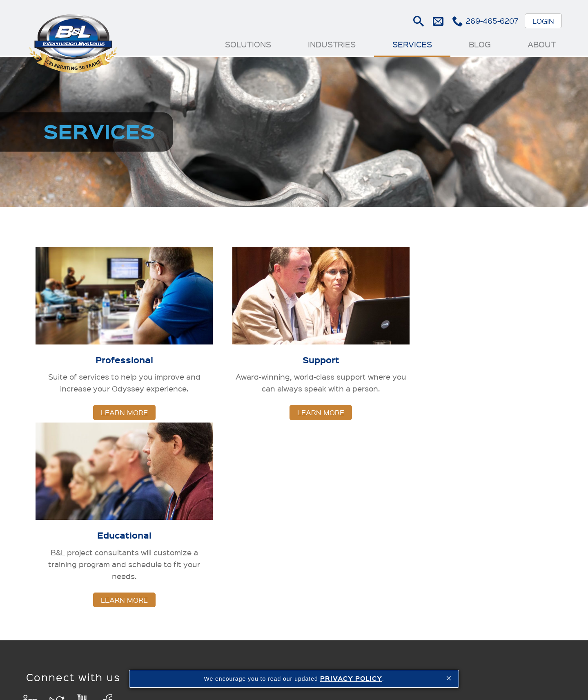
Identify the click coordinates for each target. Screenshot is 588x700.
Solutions (248, 44)
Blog (479, 44)
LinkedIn (31, 521)
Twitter (57, 521)
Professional (373, 507)
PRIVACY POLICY (351, 678)
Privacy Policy (441, 665)
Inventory (229, 532)
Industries (331, 44)
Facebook (108, 521)
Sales (223, 520)
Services (412, 44)
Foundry (297, 507)
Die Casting (302, 520)
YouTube (83, 521)
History (504, 507)
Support (366, 520)
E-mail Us (438, 21)
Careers (505, 600)
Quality (225, 545)
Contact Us (510, 612)
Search (418, 21)
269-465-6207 (492, 21)
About (541, 44)
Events (503, 545)
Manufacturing (238, 507)
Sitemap (400, 665)
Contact (366, 665)
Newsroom (509, 520)
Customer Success (508, 583)
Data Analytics (238, 569)
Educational (372, 532)
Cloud (501, 532)
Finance (227, 557)
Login (543, 21)
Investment (302, 532)
